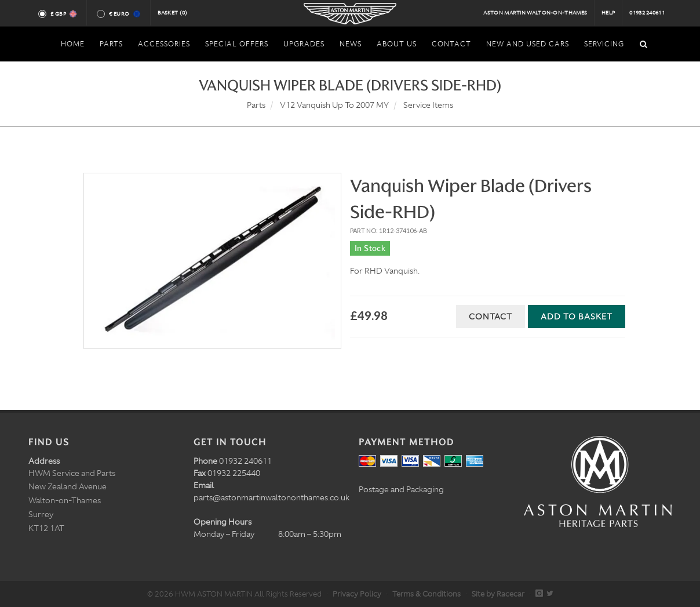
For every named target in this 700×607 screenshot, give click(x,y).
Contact (491, 317)
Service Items (428, 105)
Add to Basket (577, 317)
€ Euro (124, 14)
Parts (256, 105)
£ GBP (63, 14)
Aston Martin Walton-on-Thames (535, 13)
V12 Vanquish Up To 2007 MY (334, 105)
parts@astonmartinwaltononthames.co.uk (271, 497)
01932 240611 (647, 13)
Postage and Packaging (401, 489)
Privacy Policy (357, 594)
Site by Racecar (498, 594)
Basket (173, 13)
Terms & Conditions (426, 594)
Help (608, 13)
